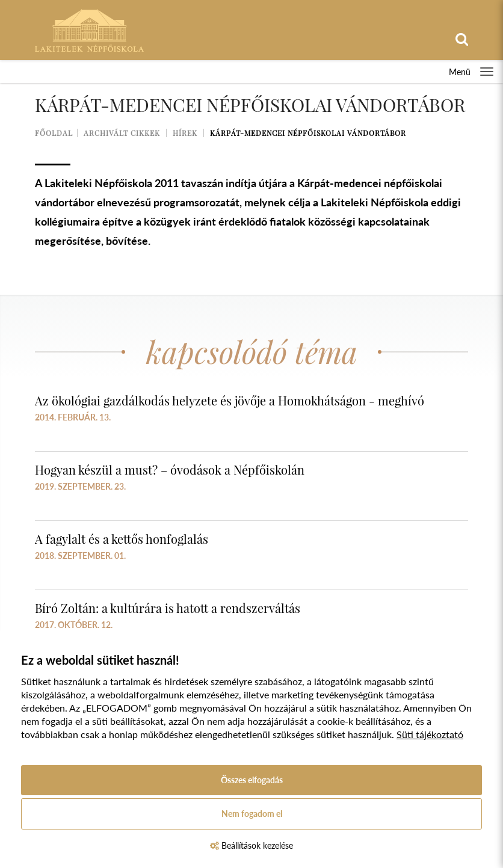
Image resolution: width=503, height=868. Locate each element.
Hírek (185, 133)
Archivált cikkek (122, 133)
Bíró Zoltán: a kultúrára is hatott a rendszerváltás (168, 608)
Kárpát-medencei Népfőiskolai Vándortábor (308, 133)
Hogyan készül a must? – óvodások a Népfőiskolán (170, 469)
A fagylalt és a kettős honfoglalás (122, 539)
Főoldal (54, 133)
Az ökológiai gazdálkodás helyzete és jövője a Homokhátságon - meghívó (230, 400)
